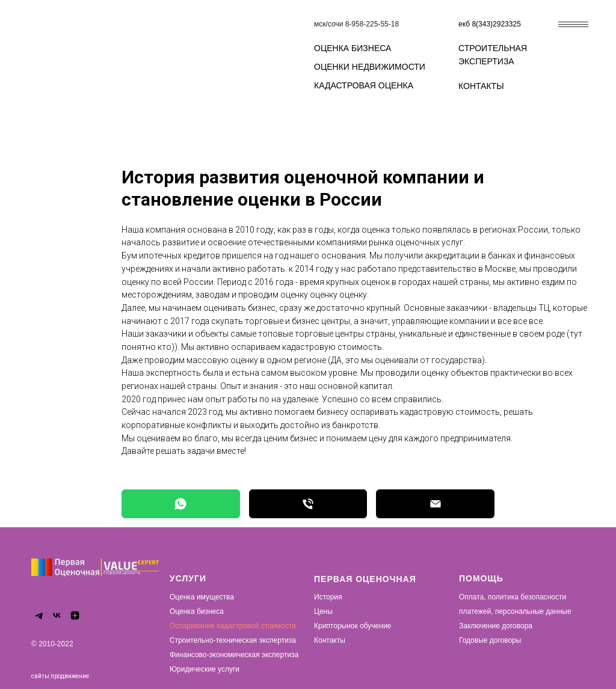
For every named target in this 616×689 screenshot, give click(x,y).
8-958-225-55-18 (372, 24)
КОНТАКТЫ (481, 86)
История (328, 597)
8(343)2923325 (496, 24)
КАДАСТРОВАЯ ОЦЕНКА (364, 85)
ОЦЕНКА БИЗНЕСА (353, 48)
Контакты (330, 640)
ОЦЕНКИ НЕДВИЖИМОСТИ (370, 67)
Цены (323, 611)
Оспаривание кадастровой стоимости (233, 626)
